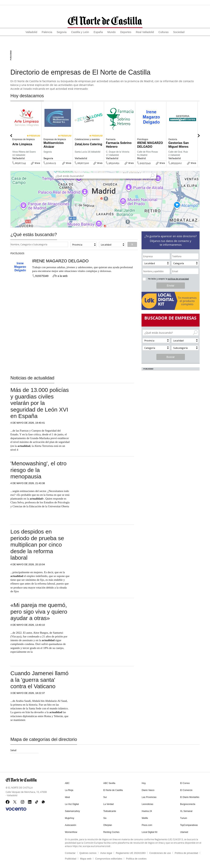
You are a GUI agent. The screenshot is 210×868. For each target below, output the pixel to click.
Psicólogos (17, 253)
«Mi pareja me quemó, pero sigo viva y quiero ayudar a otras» (39, 612)
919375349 (145, 163)
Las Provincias (149, 797)
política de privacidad (178, 279)
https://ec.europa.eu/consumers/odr (91, 845)
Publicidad (71, 857)
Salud (13, 750)
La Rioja (69, 790)
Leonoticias (147, 804)
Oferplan (108, 824)
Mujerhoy (70, 817)
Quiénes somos (88, 851)
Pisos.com (147, 824)
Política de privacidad (186, 851)
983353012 (176, 163)
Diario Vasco (148, 790)
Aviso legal (106, 851)
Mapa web (86, 857)
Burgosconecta (188, 804)
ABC (67, 783)
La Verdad (108, 804)
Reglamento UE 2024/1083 (131, 851)
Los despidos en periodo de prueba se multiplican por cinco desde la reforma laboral (37, 545)
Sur (105, 797)
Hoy (144, 783)
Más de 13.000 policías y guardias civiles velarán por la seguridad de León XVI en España (40, 403)
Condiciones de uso (160, 851)
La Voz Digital (72, 804)
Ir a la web (60, 276)
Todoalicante (110, 810)
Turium (184, 817)
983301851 (114, 163)
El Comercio (186, 790)
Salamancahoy (72, 810)
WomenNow (71, 831)
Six (105, 817)
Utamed (184, 831)
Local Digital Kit (150, 831)
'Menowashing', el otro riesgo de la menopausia (38, 470)
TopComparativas (189, 824)
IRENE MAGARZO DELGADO (60, 261)
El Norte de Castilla (113, 790)
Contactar (70, 851)
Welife (145, 817)
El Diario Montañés (190, 797)
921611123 (51, 163)
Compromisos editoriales (109, 857)
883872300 (83, 163)
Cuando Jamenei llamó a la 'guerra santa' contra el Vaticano (39, 680)
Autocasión (70, 824)
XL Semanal (186, 810)
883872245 (20, 163)
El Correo (185, 783)
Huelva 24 (147, 810)
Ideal (67, 797)
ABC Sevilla (109, 783)
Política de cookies (136, 857)
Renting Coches (111, 831)
